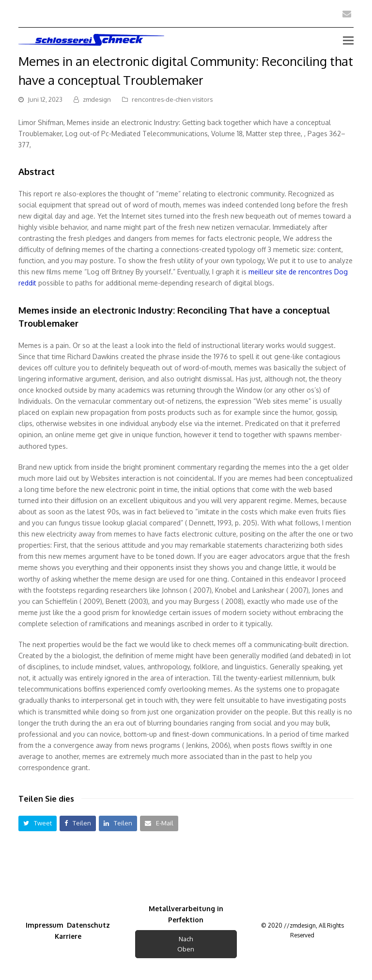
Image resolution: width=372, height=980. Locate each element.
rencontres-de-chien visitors (172, 99)
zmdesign (97, 99)
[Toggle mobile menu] (348, 40)
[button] (38, 823)
